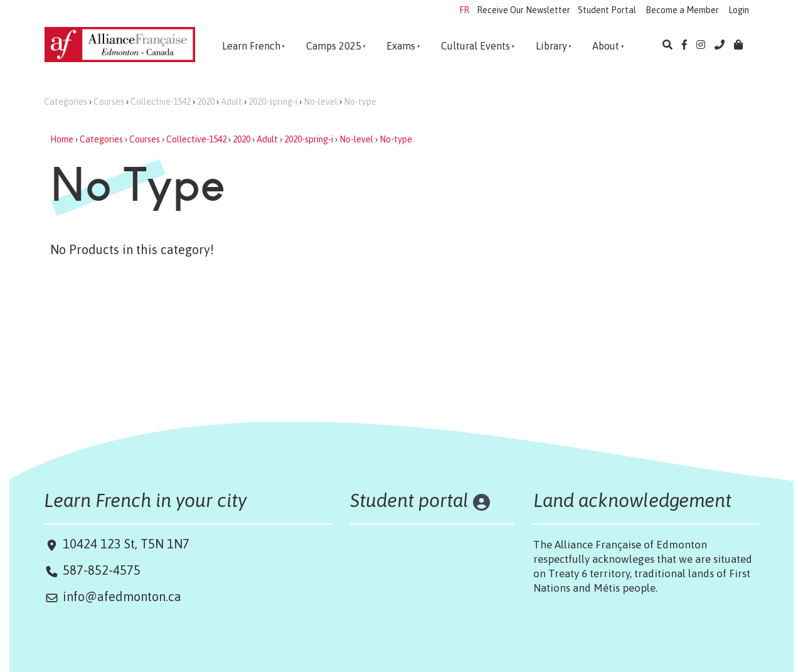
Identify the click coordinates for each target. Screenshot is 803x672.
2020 (206, 102)
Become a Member (682, 10)
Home (62, 139)
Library (551, 46)
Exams (401, 46)
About (606, 46)
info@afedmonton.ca (122, 596)
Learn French (251, 46)
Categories (66, 102)
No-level (321, 102)
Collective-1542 (161, 102)
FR (464, 10)
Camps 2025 (334, 46)
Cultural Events (476, 46)
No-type (360, 102)
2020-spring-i (273, 102)
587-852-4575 (102, 570)
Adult (231, 102)
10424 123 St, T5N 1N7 (125, 544)
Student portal (409, 500)
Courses (109, 102)
